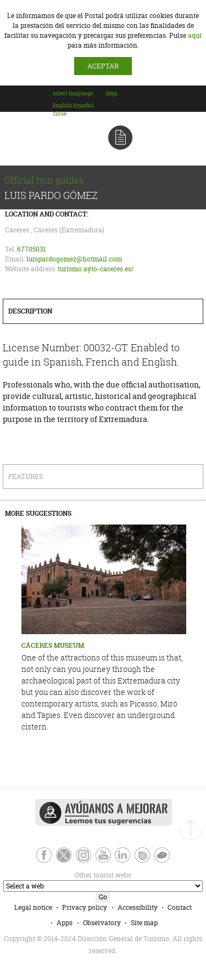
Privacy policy (85, 907)
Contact (180, 907)
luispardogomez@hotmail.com (74, 259)
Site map (144, 923)
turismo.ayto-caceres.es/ (96, 269)
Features (26, 477)
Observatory (102, 923)
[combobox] (79, 104)
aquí (195, 35)
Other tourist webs (67, 875)
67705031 (31, 249)
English (62, 106)
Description (30, 311)
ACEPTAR (103, 66)
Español (83, 106)
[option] (62, 106)
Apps (65, 923)
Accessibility (138, 907)
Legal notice (33, 907)
